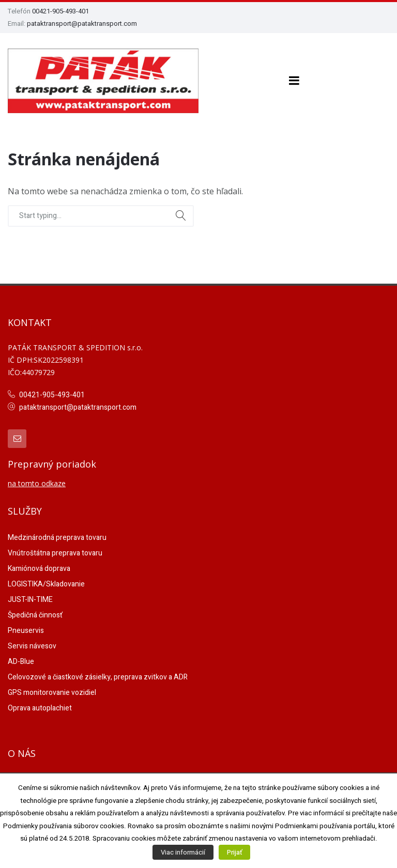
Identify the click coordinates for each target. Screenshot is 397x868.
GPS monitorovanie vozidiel (52, 693)
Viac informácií (183, 852)
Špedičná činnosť (35, 615)
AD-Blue (21, 662)
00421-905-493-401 (60, 11)
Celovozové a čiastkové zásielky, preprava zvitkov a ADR (98, 677)
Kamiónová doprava (39, 569)
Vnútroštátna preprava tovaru (55, 553)
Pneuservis (26, 631)
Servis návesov (32, 646)
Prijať (234, 852)
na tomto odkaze (37, 483)
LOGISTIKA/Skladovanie (46, 584)
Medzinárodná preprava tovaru (57, 538)
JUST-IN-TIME (30, 600)
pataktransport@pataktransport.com (82, 24)
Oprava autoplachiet (40, 708)
